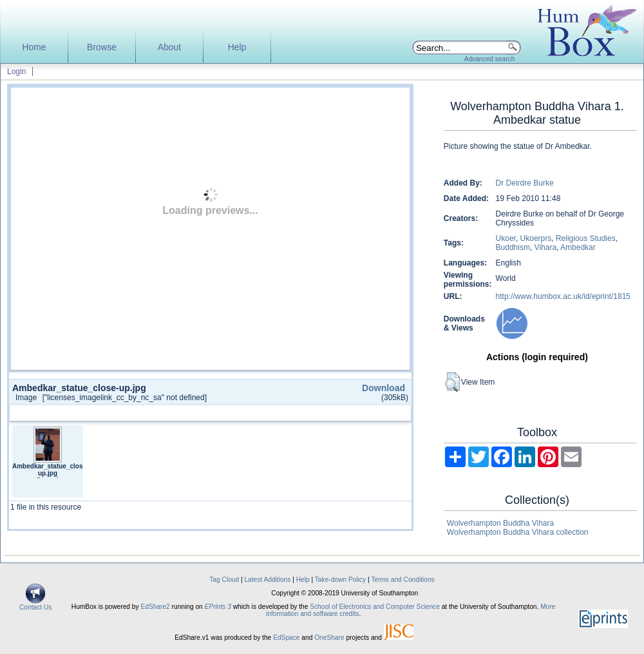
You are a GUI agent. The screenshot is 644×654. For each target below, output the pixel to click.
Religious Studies (586, 238)
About (169, 47)
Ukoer (506, 238)
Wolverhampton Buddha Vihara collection (518, 532)
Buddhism (513, 247)
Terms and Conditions (403, 580)
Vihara (545, 247)
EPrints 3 (218, 607)
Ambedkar (578, 247)
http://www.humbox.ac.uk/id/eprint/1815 (563, 296)
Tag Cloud (224, 580)
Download (384, 388)
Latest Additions (267, 580)
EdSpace (286, 638)
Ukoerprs (536, 238)
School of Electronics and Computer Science (375, 607)
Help (237, 47)
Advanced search (490, 59)
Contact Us (35, 604)
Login (16, 72)
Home (34, 47)
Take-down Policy (340, 580)
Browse (102, 47)
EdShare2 (155, 607)
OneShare (329, 638)
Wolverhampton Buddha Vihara (500, 523)
